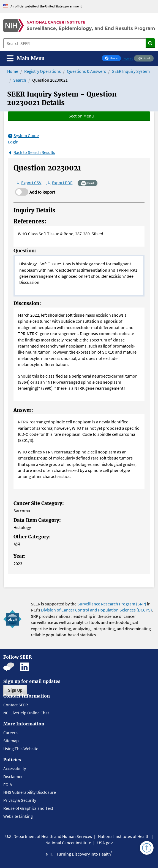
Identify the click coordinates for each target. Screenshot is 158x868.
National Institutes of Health (124, 836)
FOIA (8, 784)
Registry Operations (43, 71)
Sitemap (11, 741)
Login (13, 142)
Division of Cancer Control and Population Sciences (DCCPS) (96, 610)
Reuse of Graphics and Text (28, 808)
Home (13, 71)
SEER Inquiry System (131, 71)
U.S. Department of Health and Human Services (49, 836)
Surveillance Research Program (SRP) (112, 604)
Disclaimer (13, 776)
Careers (10, 733)
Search (20, 80)
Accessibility (15, 768)
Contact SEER (16, 705)
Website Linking (18, 816)
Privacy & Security (20, 800)
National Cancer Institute (68, 843)
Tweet (127, 58)
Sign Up (15, 690)
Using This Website (21, 749)
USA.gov (105, 843)
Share (113, 59)
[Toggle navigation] (26, 58)
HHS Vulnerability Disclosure (30, 792)
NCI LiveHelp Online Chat (26, 713)
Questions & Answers (86, 71)
